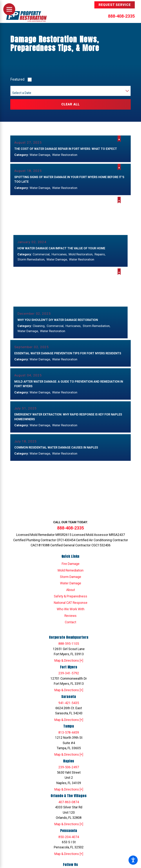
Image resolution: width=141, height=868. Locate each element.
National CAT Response (71, 607)
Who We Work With (71, 614)
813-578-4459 (69, 737)
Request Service (115, 5)
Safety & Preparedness (70, 601)
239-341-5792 (69, 678)
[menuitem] (70, 568)
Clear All (71, 104)
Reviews (70, 620)
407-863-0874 (69, 806)
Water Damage (71, 587)
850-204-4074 (69, 841)
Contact (70, 626)
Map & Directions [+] (69, 665)
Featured (17, 79)
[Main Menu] (9, 9)
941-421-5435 (69, 707)
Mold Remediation (71, 575)
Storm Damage (70, 581)
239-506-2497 (69, 771)
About (71, 594)
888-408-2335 (121, 16)
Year (15, 89)
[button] (133, 860)
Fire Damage (71, 568)
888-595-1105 (69, 648)
